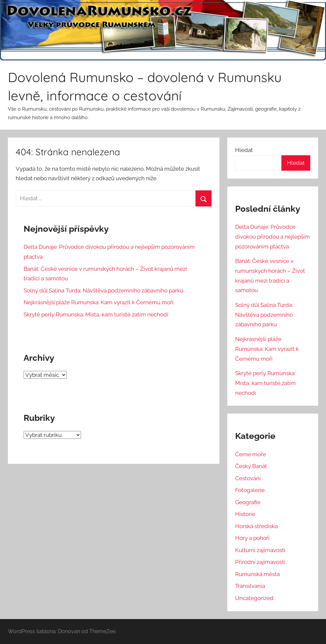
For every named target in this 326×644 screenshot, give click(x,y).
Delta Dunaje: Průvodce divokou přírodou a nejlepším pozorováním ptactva (273, 237)
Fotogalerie (250, 490)
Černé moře (251, 454)
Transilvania (250, 586)
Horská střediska (256, 526)
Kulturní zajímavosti (260, 550)
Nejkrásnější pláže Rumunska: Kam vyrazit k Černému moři (99, 302)
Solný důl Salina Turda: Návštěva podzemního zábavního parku (103, 290)
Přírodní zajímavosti (260, 562)
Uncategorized (254, 598)
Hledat (244, 150)
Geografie (248, 502)
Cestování (248, 478)
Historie (245, 514)
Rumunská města (257, 574)
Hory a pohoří (252, 538)
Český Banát (251, 466)
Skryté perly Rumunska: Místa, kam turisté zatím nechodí (96, 314)
